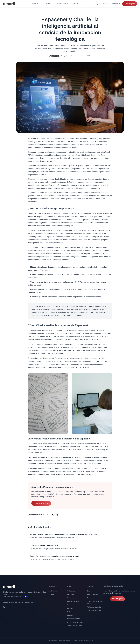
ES (106, 4)
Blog (88, 591)
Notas (69, 612)
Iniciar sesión (116, 4)
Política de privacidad (94, 607)
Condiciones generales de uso (95, 602)
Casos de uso (72, 598)
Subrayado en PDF (74, 619)
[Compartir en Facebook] (48, 515)
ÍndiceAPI (51, 594)
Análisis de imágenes (74, 626)
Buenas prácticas (73, 601)
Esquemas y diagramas (75, 622)
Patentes (70, 608)
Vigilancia (71, 605)
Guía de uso (71, 591)
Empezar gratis (130, 4)
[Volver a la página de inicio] (25, 587)
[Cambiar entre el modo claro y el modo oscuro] (97, 4)
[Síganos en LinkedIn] (5, 608)
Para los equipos (62, 4)
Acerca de (75, 4)
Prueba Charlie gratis (41, 503)
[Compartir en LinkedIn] (57, 515)
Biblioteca (71, 594)
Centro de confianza (94, 611)
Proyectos (71, 615)
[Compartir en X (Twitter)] (53, 515)
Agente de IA (52, 591)
